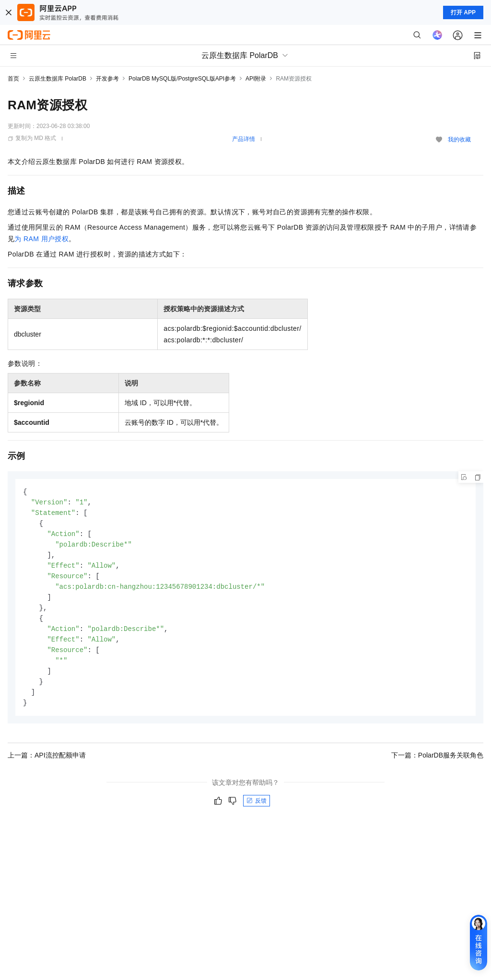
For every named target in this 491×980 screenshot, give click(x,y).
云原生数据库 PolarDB (58, 79)
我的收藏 (459, 140)
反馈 (257, 811)
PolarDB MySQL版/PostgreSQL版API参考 (182, 79)
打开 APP (463, 12)
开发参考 (107, 79)
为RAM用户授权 (41, 239)
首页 (13, 79)
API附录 (256, 79)
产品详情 (244, 139)
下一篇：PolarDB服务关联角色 (437, 765)
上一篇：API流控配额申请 (47, 765)
